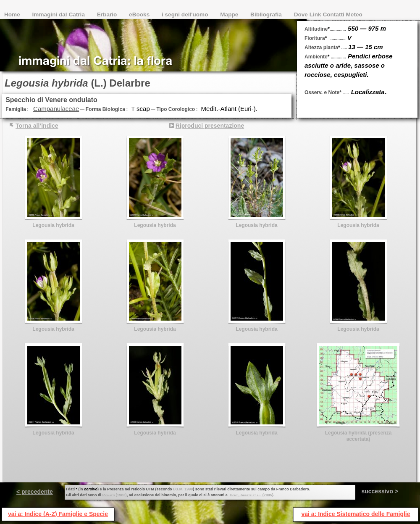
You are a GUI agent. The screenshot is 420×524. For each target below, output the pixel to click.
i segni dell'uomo (186, 14)
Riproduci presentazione (210, 126)
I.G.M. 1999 (183, 489)
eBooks (140, 14)
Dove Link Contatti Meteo (328, 14)
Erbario (108, 14)
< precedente (35, 492)
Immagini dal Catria (59, 14)
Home (13, 14)
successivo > (380, 491)
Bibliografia (267, 14)
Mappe (230, 14)
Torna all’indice (37, 126)
